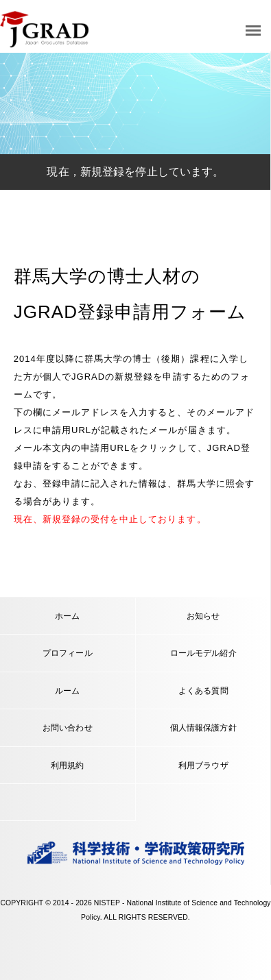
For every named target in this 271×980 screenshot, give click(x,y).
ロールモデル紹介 (203, 653)
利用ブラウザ (203, 765)
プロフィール (68, 653)
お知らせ (203, 616)
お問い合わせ (68, 727)
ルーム (67, 690)
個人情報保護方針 (203, 727)
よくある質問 (203, 690)
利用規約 (68, 765)
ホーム (67, 616)
